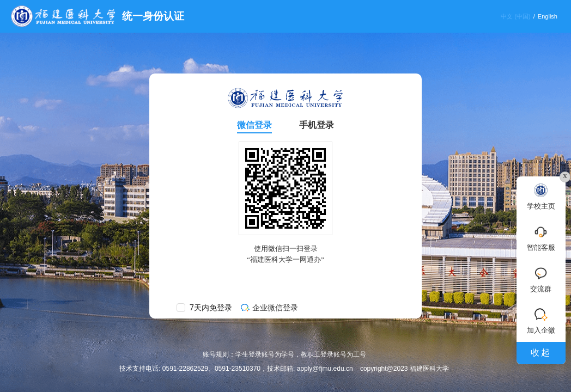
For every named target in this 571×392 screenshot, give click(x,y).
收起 (541, 353)
